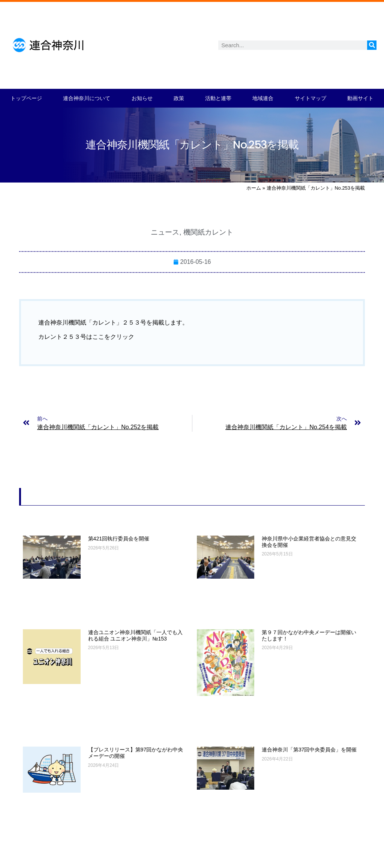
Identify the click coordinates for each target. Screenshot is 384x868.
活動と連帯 (218, 98)
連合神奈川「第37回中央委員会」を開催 (309, 750)
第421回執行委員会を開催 (119, 539)
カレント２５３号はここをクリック (86, 337)
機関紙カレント (208, 232)
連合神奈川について (87, 98)
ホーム (254, 188)
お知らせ (142, 98)
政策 (179, 98)
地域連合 (263, 98)
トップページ (26, 98)
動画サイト (360, 98)
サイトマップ (310, 98)
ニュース (165, 232)
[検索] (372, 45)
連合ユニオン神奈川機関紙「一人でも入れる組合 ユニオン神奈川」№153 (135, 635)
